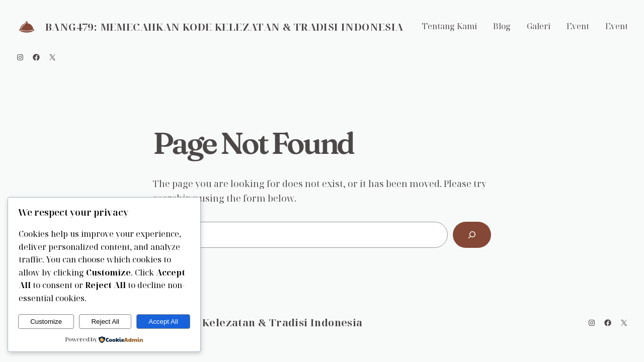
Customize (46, 322)
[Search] (472, 235)
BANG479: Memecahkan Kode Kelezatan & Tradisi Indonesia (224, 27)
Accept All (163, 322)
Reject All (105, 322)
